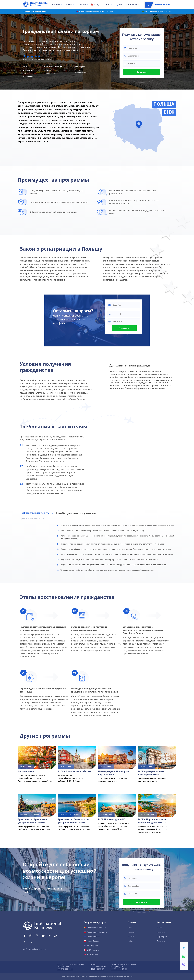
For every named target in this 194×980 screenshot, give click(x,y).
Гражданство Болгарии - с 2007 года (158, 12)
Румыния (24, 815)
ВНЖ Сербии (92, 946)
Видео (98, 5)
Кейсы (131, 941)
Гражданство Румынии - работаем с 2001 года (96, 12)
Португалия (145, 815)
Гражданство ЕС (94, 937)
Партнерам (162, 937)
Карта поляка (26, 771)
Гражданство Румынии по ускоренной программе (33, 821)
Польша (23, 767)
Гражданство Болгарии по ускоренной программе (73, 821)
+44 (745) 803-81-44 (128, 5)
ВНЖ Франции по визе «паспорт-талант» (151, 773)
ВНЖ (30, 767)
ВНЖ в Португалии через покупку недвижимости (153, 821)
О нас (159, 928)
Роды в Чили (92, 954)
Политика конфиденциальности (120, 976)
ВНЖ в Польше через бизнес (75, 771)
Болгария (64, 815)
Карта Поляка (93, 941)
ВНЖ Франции (93, 950)
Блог (130, 928)
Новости (131, 932)
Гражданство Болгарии (97, 932)
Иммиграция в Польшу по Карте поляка (113, 773)
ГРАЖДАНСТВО (34, 815)
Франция (144, 767)
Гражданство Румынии (97, 928)
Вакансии (161, 941)
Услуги (131, 937)
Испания (104, 815)
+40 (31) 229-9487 (97, 969)
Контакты (161, 932)
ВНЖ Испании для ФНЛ (112, 819)
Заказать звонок (157, 5)
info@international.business (35, 949)
